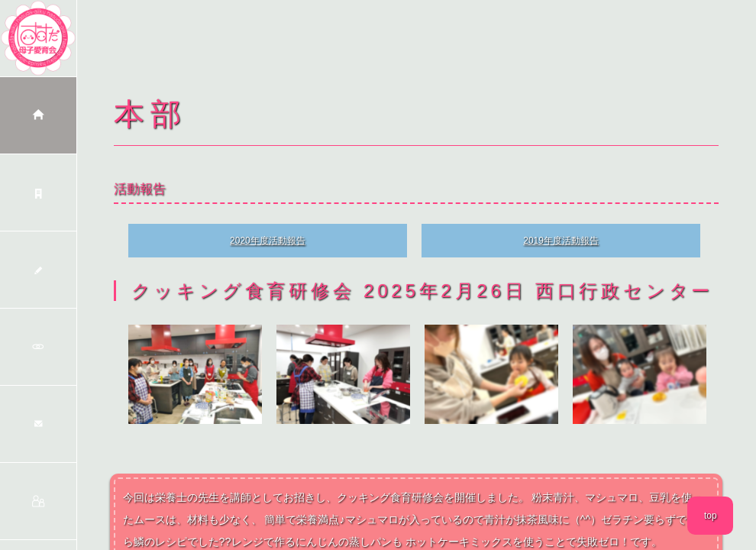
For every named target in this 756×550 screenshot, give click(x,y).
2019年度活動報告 (561, 241)
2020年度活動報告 (268, 241)
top (711, 516)
